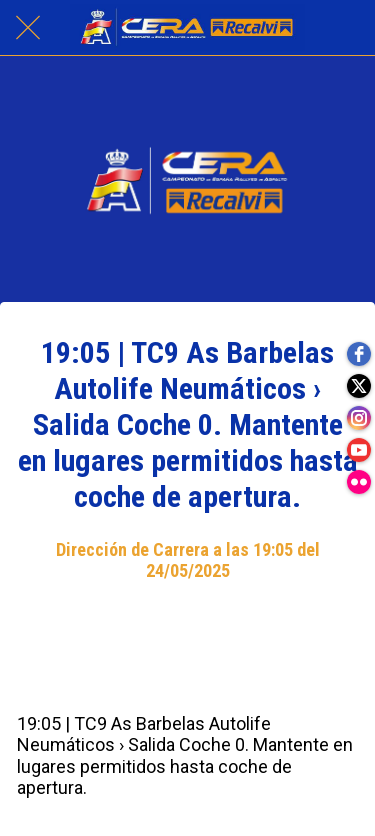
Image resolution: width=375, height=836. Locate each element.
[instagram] (359, 418)
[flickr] (359, 482)
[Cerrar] (28, 28)
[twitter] (359, 386)
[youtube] (359, 450)
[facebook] (359, 354)
